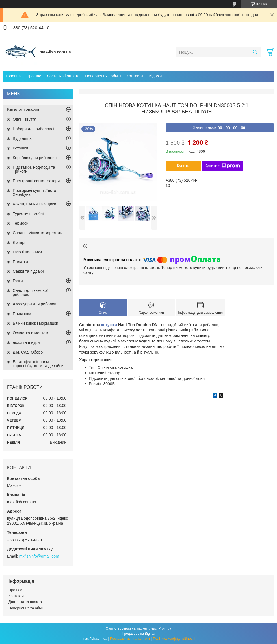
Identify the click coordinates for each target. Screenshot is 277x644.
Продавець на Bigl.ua (138, 634)
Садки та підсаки (28, 271)
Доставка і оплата (63, 76)
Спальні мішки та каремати (38, 233)
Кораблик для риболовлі (35, 158)
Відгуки (155, 76)
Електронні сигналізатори (36, 181)
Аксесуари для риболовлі (36, 304)
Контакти (135, 76)
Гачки (18, 281)
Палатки (20, 262)
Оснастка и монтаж (30, 333)
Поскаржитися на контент (130, 639)
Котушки (20, 148)
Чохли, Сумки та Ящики (34, 204)
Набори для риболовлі (33, 129)
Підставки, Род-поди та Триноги (34, 169)
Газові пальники (27, 252)
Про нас (34, 76)
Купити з (222, 166)
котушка (109, 325)
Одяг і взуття (24, 119)
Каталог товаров (23, 109)
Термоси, (21, 223)
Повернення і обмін (103, 76)
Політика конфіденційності (174, 639)
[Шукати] (255, 52)
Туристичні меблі (28, 214)
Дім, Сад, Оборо (28, 352)
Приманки (22, 314)
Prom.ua (165, 628)
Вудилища (22, 138)
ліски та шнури (26, 342)
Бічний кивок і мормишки (35, 323)
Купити (183, 166)
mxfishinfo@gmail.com (39, 556)
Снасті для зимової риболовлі (30, 292)
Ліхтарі (19, 242)
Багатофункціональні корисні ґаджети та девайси (38, 364)
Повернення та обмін (26, 608)
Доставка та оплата (25, 602)
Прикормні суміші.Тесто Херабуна (34, 192)
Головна (13, 76)
